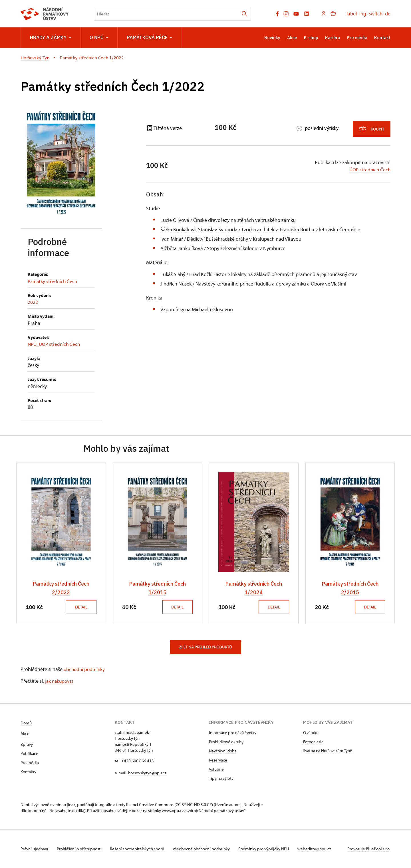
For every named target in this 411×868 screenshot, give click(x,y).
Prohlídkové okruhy (226, 742)
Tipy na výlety (221, 778)
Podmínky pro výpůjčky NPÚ (270, 849)
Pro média (357, 38)
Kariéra (333, 38)
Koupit (372, 126)
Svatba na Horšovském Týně (328, 751)
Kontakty (28, 772)
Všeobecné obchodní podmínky (206, 849)
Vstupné (216, 769)
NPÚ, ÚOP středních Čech (55, 344)
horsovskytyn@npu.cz (147, 773)
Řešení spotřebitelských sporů (141, 849)
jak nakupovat (60, 681)
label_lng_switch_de (368, 14)
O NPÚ (99, 38)
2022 (33, 302)
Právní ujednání (35, 849)
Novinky (272, 38)
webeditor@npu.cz (322, 849)
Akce (292, 38)
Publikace (29, 754)
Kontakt (382, 38)
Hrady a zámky (51, 38)
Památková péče (150, 38)
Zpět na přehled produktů (205, 647)
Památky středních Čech (53, 281)
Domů (26, 723)
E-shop (311, 38)
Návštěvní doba (223, 751)
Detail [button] (80, 607)
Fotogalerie (313, 742)
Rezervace (218, 760)
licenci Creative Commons (150, 805)
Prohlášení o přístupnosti (81, 849)
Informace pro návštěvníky (233, 733)
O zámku (311, 733)
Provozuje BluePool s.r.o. (369, 849)
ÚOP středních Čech (369, 168)
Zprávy (27, 745)
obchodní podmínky (85, 669)
